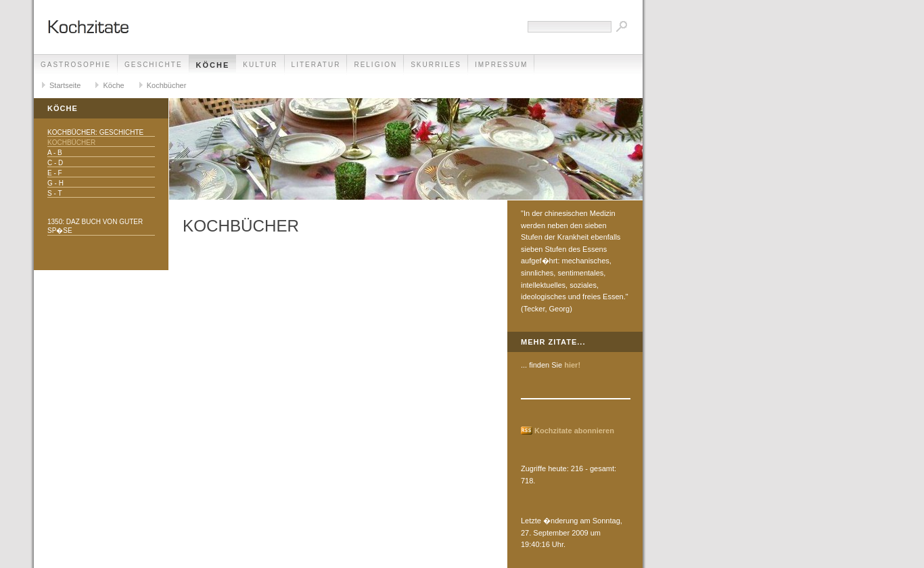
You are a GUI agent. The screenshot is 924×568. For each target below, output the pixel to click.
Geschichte (154, 65)
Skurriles (436, 65)
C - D (55, 163)
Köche (213, 65)
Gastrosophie (76, 65)
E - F (55, 173)
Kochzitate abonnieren (574, 431)
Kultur (260, 65)
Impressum (502, 65)
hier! (572, 365)
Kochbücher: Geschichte (95, 132)
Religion (375, 65)
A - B (55, 153)
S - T (54, 193)
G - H (55, 183)
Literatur (316, 65)
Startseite (65, 85)
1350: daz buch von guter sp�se (95, 226)
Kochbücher (167, 85)
